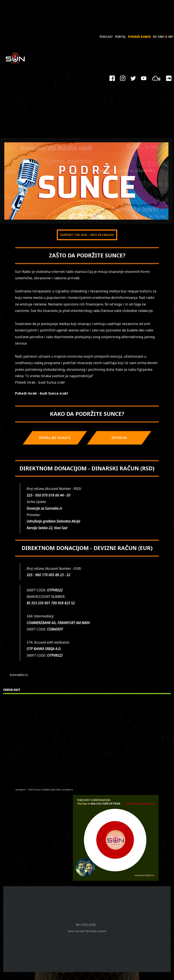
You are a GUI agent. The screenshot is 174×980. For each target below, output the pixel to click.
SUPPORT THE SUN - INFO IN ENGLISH (87, 235)
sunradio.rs (21, 790)
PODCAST (106, 37)
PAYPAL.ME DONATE (55, 438)
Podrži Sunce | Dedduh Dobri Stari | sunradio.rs (50, 790)
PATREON (119, 438)
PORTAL (120, 37)
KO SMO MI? (163, 37)
